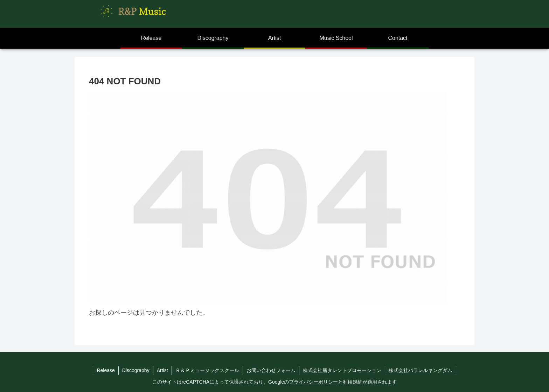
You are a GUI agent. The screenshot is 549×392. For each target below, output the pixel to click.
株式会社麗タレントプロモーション (342, 370)
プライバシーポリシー (313, 382)
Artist (162, 370)
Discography (136, 370)
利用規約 (353, 382)
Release (106, 370)
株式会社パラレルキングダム (421, 370)
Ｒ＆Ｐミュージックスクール (207, 370)
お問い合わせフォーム (271, 370)
